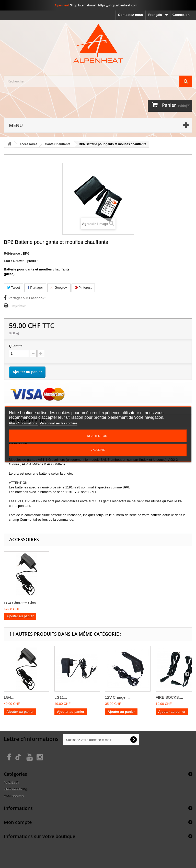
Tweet (14, 287)
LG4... (9, 697)
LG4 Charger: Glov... (21, 603)
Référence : (13, 253)
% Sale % (11, 782)
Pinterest (83, 287)
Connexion (181, 15)
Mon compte (18, 822)
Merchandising (16, 789)
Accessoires (14, 796)
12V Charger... (117, 697)
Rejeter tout (98, 436)
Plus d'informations (23, 423)
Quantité (16, 346)
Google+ (59, 287)
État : (8, 261)
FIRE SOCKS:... (169, 697)
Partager (35, 287)
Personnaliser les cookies (58, 423)
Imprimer (19, 306)
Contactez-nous (131, 15)
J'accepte (98, 450)
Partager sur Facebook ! (27, 298)
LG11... (61, 697)
